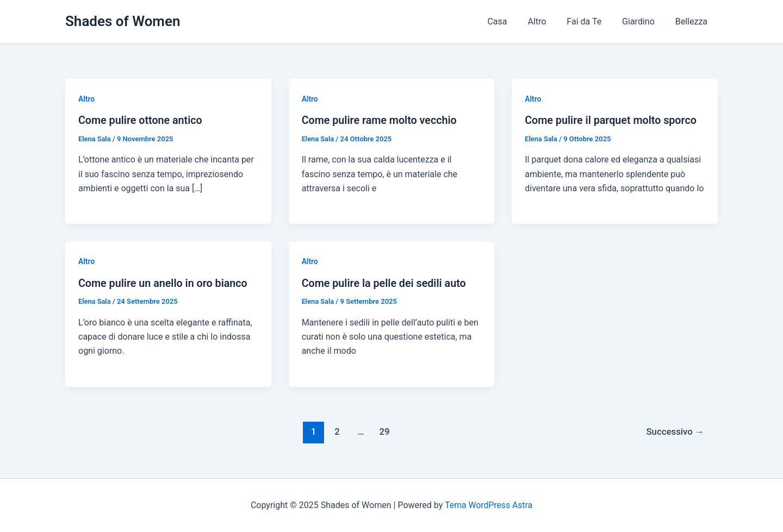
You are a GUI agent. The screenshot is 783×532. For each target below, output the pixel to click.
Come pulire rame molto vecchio (381, 120)
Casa (512, 21)
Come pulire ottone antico (141, 120)
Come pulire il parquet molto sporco (612, 120)
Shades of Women (123, 21)
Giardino (643, 21)
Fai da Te (592, 21)
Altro (548, 21)
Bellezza (693, 21)
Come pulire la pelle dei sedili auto (385, 283)
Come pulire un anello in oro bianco (164, 283)
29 (384, 431)
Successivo (674, 431)
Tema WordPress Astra (489, 505)
